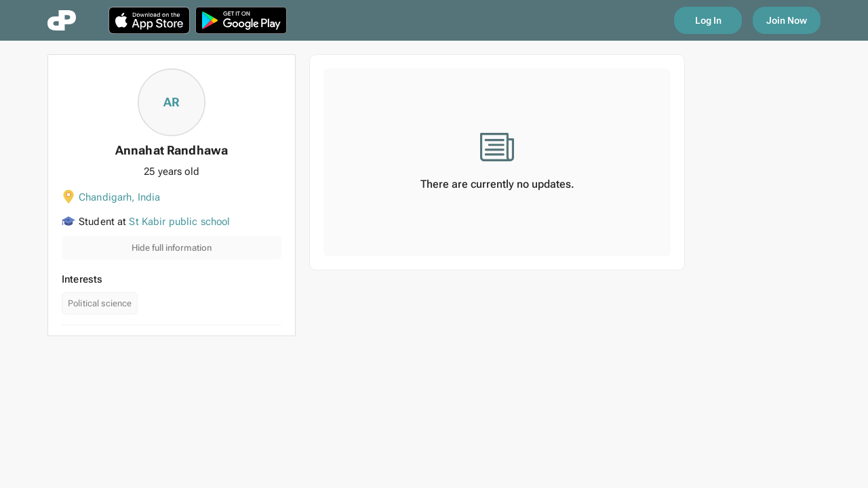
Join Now (787, 20)
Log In (708, 20)
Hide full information (172, 248)
